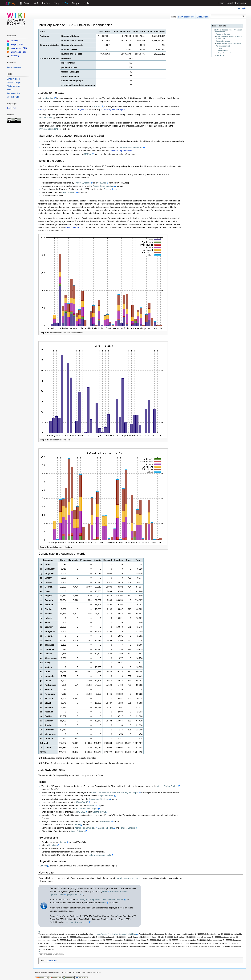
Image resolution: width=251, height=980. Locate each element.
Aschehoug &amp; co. (85, 828)
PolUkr (77, 825)
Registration (233, 3)
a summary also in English (113, 109)
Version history (72, 228)
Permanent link (13, 93)
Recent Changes (14, 82)
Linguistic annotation (226, 53)
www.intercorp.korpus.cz (128, 878)
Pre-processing (224, 50)
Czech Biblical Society (167, 786)
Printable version (14, 67)
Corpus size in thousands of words (229, 43)
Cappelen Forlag (106, 828)
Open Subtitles (69, 192)
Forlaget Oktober (127, 828)
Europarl (107, 189)
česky (243, 3)
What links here (14, 79)
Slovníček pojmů (18, 52)
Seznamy (15, 56)
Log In (243, 8)
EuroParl (91, 805)
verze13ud (52, 961)
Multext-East (105, 821)
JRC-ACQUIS (82, 802)
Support (76, 3)
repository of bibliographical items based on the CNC (100, 900)
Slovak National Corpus (87, 809)
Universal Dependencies (50, 129)
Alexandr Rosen (46, 118)
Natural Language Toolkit (100, 855)
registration (48, 98)
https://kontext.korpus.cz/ (77, 922)
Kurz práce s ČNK (19, 48)
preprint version (74, 894)
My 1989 (81, 812)
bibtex (104, 891)
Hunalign (53, 845)
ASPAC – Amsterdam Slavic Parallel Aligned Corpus (115, 792)
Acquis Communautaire (103, 186)
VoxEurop (102, 183)
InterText (62, 842)
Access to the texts (223, 34)
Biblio (87, 3)
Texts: (220, 48)
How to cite (220, 55)
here (104, 903)
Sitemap (11, 90)
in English (80, 109)
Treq (57, 3)
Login (221, 3)
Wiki (67, 3)
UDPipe (88, 154)
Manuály (15, 41)
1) (136, 153)
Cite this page (13, 97)
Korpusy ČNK (17, 44)
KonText (46, 3)
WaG (36, 3)
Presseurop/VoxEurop (99, 799)
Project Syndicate (83, 183)
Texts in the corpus (223, 41)
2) (117, 915)
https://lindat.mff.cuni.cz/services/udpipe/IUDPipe (116, 934)
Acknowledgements (223, 46)
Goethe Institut (99, 812)
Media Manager (14, 86)
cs (15, 108)
